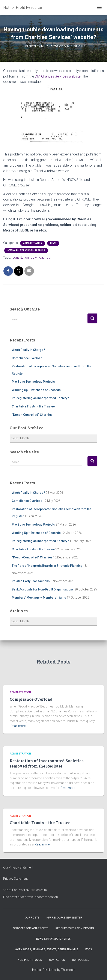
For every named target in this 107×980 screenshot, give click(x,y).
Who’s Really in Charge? (28, 350)
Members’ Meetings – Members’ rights (39, 598)
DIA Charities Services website (58, 76)
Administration (33, 243)
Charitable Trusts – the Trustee (33, 406)
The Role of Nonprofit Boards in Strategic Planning (47, 566)
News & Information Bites (53, 939)
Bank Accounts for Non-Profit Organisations (43, 589)
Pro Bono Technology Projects (33, 382)
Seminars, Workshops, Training (26, 250)
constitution (21, 258)
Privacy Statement (15, 879)
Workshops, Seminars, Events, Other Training (47, 949)
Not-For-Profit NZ (18, 890)
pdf (49, 258)
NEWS (53, 243)
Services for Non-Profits (31, 928)
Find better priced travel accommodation (31, 897)
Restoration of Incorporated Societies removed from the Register (47, 763)
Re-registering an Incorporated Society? (40, 398)
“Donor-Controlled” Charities (32, 415)
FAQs (89, 949)
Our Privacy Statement (18, 867)
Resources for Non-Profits (75, 928)
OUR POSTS (32, 918)
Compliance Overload (27, 358)
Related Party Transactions (31, 581)
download (38, 258)
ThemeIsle (68, 970)
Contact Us (57, 960)
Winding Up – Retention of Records (36, 390)
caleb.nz (42, 890)
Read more (18, 726)
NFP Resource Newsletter (64, 918)
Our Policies (81, 960)
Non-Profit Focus (30, 960)
